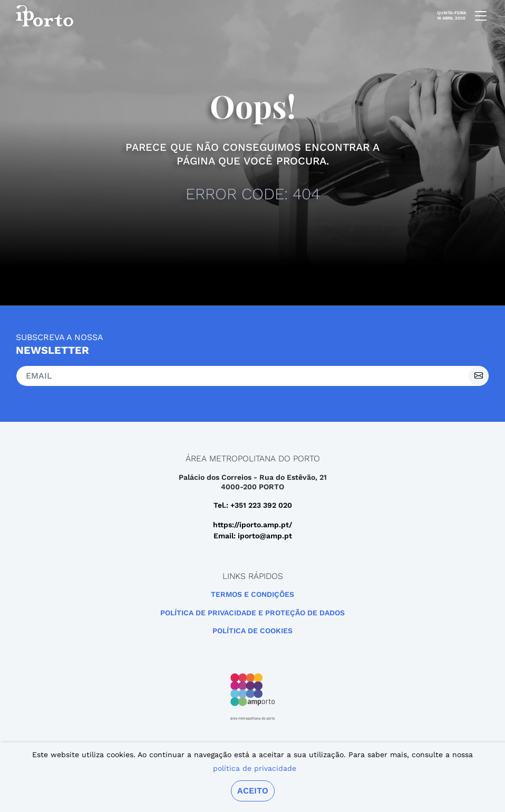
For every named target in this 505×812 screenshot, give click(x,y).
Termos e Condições (252, 594)
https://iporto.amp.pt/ (252, 525)
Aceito (253, 791)
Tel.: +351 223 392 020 (253, 505)
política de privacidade (255, 768)
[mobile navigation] (478, 16)
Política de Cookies (252, 631)
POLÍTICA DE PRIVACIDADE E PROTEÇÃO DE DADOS (252, 613)
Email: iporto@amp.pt (253, 536)
